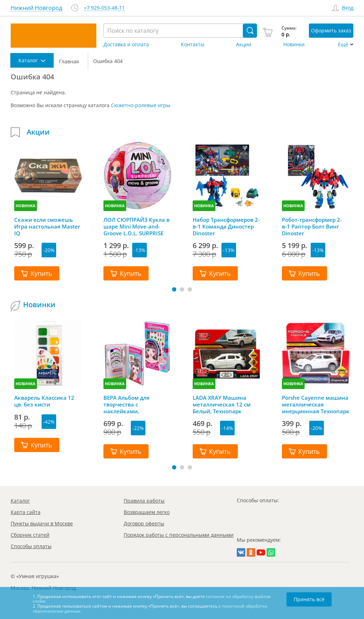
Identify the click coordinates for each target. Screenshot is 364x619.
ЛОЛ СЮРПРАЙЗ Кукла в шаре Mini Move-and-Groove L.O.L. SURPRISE (136, 226)
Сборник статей (30, 535)
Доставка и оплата (126, 44)
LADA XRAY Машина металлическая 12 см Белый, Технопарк (222, 404)
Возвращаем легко (147, 512)
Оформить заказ (331, 30)
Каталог (20, 501)
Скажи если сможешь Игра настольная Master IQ (47, 226)
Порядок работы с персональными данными (179, 535)
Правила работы (144, 501)
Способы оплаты (31, 546)
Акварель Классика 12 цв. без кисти (44, 401)
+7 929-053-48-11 (104, 8)
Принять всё (309, 599)
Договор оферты (144, 523)
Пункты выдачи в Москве (42, 523)
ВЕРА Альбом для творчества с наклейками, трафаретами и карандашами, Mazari (133, 404)
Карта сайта (26, 512)
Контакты (193, 44)
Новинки (294, 44)
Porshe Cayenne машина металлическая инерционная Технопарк (316, 404)
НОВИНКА (26, 206)
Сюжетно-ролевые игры (141, 105)
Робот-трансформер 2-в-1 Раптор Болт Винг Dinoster (312, 226)
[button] (174, 289)
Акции (244, 44)
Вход (348, 8)
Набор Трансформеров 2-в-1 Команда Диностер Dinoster (226, 226)
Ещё (343, 44)
